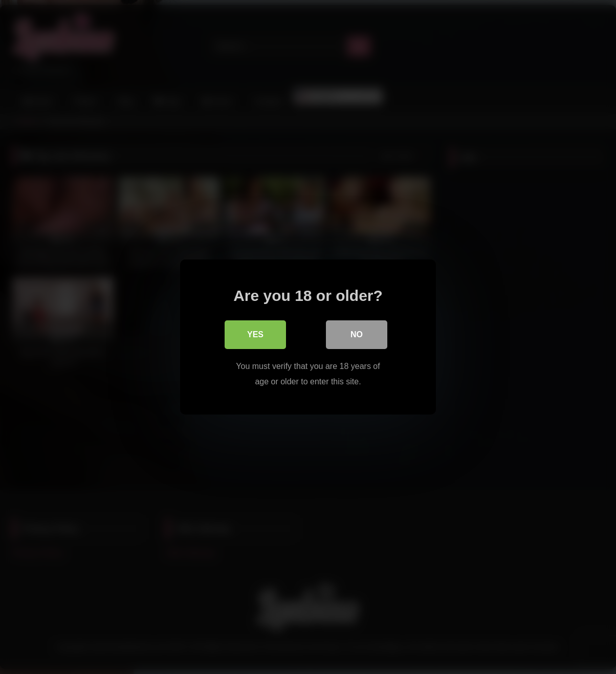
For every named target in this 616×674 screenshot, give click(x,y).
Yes (255, 334)
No (357, 334)
